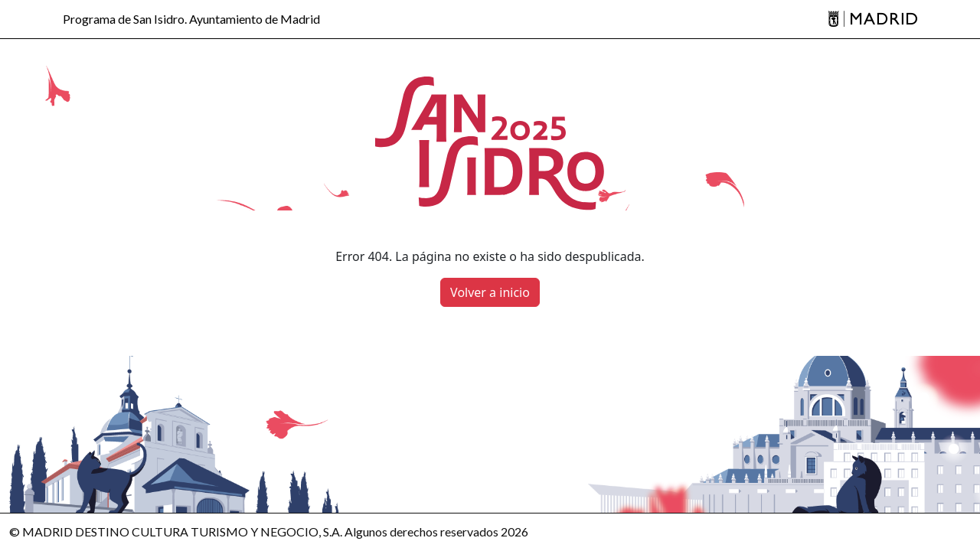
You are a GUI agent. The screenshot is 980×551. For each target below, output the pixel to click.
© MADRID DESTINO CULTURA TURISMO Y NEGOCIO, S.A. (176, 531)
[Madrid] (872, 20)
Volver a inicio (490, 292)
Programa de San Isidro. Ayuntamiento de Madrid (191, 19)
